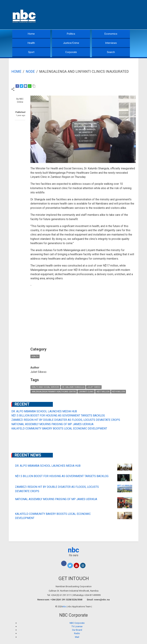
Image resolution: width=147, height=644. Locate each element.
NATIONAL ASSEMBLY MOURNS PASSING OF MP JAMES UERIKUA (52, 424)
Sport (31, 52)
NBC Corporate (77, 623)
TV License (77, 626)
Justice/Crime (71, 43)
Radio (77, 633)
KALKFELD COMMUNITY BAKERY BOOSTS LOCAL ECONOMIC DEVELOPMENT (59, 428)
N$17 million (103, 392)
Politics (71, 34)
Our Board (77, 630)
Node (30, 72)
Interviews (111, 43)
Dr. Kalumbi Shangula (73, 387)
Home (31, 34)
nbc (73, 550)
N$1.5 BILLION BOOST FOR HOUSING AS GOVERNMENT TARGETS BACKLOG (58, 416)
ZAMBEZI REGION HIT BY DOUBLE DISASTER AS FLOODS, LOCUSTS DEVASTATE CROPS (66, 420)
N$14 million (118, 392)
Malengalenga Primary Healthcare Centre (54, 392)
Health (31, 43)
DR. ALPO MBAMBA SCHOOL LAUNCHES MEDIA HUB (44, 411)
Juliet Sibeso (94, 387)
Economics (111, 34)
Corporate (71, 52)
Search (111, 52)
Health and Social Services (45, 387)
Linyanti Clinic (86, 392)
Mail (77, 637)
